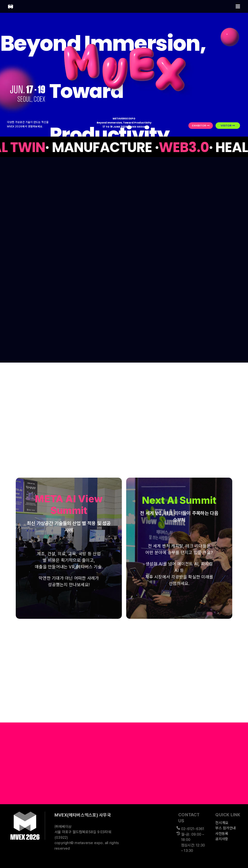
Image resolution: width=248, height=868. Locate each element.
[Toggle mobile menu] (238, 6)
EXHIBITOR (201, 125)
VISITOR (228, 125)
